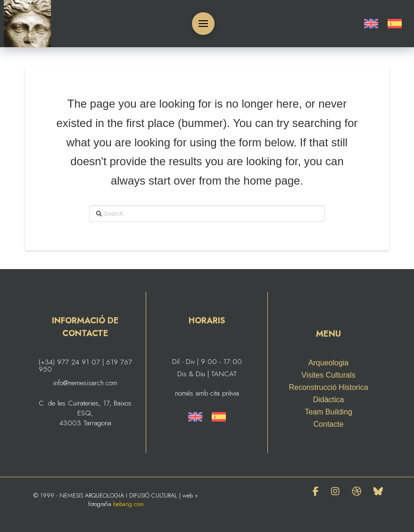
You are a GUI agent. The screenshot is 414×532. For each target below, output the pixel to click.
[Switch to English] (371, 24)
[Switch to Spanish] (395, 24)
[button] (203, 24)
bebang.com (128, 504)
